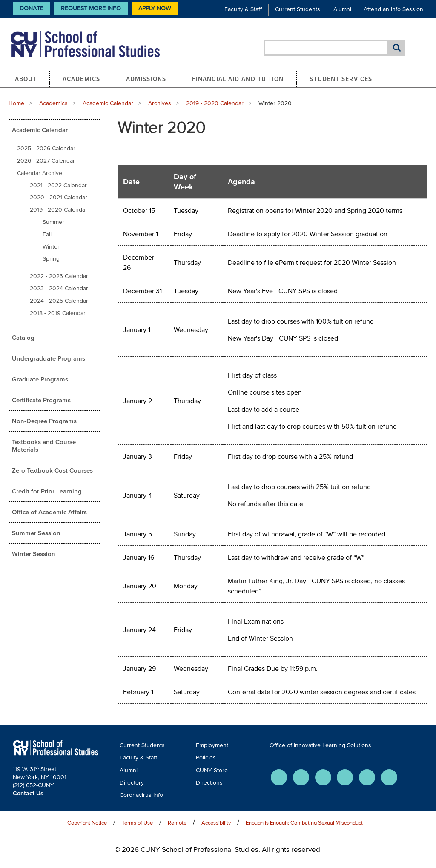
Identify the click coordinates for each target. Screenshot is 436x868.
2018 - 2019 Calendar (58, 313)
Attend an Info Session (393, 9)
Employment (212, 745)
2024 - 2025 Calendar (59, 301)
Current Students (298, 9)
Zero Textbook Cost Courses (52, 470)
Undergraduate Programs (49, 358)
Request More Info (91, 8)
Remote (177, 823)
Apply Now (155, 8)
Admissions (146, 79)
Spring (51, 259)
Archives (160, 103)
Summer (53, 222)
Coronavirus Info (141, 795)
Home (16, 103)
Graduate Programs (40, 379)
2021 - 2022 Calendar (58, 185)
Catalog (23, 337)
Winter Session (34, 554)
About (26, 79)
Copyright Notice (87, 823)
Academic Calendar (108, 103)
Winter (51, 247)
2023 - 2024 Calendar (59, 288)
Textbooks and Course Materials (44, 445)
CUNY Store (212, 770)
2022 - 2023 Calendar (59, 276)
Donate (32, 8)
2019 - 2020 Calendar (215, 103)
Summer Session (36, 533)
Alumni (342, 9)
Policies (206, 758)
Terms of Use (137, 823)
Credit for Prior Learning (47, 491)
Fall (47, 234)
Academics (81, 79)
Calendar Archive (40, 173)
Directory (132, 783)
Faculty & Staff (243, 9)
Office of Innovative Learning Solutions (320, 745)
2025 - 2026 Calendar (46, 148)
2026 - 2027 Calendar (46, 161)
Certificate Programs (41, 400)
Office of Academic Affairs (49, 512)
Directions (209, 783)
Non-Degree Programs (44, 421)
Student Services (341, 79)
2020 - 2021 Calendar (59, 197)
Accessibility (216, 823)
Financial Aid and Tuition (238, 79)
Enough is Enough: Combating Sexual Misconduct (304, 823)
